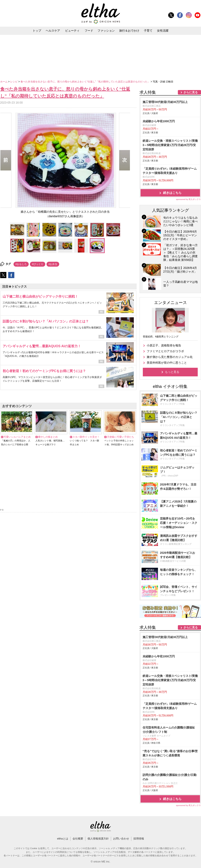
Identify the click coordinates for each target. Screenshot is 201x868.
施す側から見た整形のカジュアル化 (170, 357)
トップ (37, 31)
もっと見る (172, 372)
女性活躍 (163, 31)
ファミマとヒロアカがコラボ (165, 351)
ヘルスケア (53, 31)
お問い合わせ (121, 839)
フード (89, 31)
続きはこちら (172, 193)
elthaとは (62, 839)
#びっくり (38, 264)
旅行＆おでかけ (129, 31)
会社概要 (78, 839)
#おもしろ (21, 264)
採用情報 (139, 839)
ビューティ (72, 31)
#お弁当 (53, 264)
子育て (148, 31)
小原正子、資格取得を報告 (164, 345)
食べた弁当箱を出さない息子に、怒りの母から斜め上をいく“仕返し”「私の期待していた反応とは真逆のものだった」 (86, 82)
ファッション (106, 31)
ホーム (4, 82)
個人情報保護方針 (98, 839)
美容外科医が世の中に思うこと (167, 363)
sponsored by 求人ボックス (189, 199)
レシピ (14, 82)
